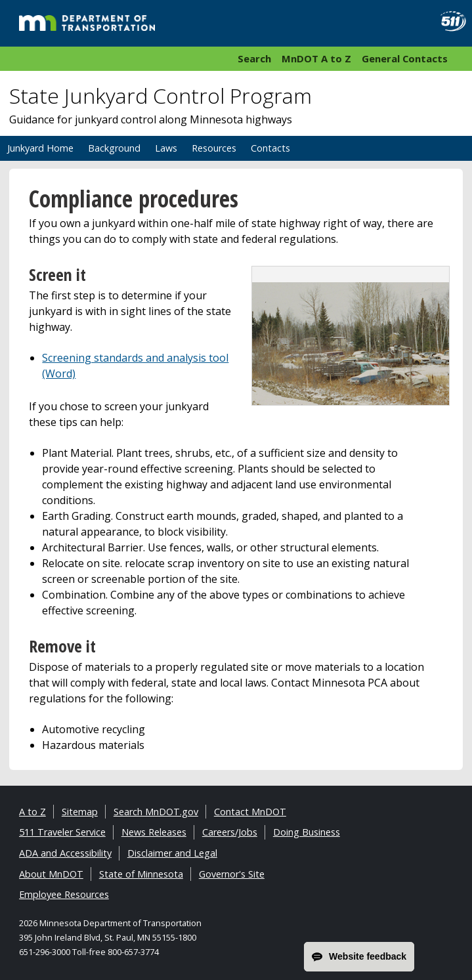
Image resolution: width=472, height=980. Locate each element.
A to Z (32, 812)
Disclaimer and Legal (172, 853)
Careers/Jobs (230, 832)
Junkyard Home (40, 148)
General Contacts (405, 58)
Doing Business (307, 832)
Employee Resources (64, 894)
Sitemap (80, 812)
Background (114, 148)
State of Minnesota (141, 874)
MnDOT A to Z (316, 58)
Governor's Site (232, 874)
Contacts (270, 148)
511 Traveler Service (62, 832)
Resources (214, 148)
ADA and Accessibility (65, 853)
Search (254, 58)
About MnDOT (51, 874)
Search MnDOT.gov (156, 812)
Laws (166, 148)
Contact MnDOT (250, 812)
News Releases (154, 832)
